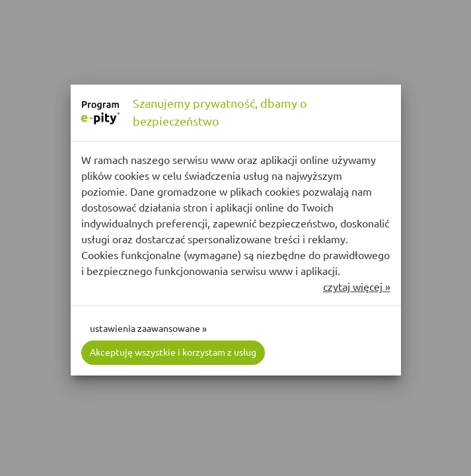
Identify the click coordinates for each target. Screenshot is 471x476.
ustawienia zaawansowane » (148, 329)
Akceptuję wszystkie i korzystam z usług (173, 352)
